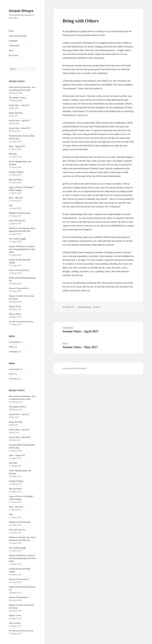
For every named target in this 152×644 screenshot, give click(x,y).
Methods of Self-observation (20, 213)
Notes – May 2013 (16, 198)
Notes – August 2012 (17, 146)
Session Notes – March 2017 (20, 128)
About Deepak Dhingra (18, 36)
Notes (11, 50)
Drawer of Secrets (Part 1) (19, 288)
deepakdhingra (85, 307)
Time (11, 205)
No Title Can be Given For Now (21, 322)
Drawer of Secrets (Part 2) (19, 270)
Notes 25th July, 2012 (17, 221)
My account (13, 55)
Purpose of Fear (15, 306)
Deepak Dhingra (21, 11)
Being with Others (16, 113)
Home (11, 31)
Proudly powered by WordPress (75, 368)
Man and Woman (15, 180)
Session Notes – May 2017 (19, 105)
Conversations (14, 46)
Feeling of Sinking (16, 172)
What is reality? (15, 314)
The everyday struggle (17, 239)
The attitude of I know (17, 98)
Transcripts (13, 41)
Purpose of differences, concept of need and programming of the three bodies (22, 249)
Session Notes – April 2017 (19, 121)
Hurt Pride (13, 154)
